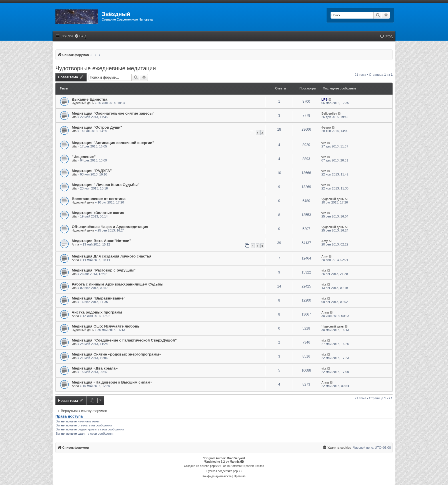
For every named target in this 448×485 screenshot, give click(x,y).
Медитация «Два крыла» (95, 368)
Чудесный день (83, 103)
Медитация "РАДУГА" (92, 171)
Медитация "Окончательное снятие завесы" (113, 113)
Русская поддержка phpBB (224, 471)
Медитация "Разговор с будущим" (104, 270)
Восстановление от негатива (99, 199)
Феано (326, 127)
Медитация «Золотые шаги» (98, 213)
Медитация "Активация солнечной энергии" (113, 143)
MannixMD (237, 462)
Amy (325, 241)
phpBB (214, 466)
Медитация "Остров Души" (97, 127)
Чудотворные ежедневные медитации (106, 68)
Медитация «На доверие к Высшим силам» (112, 382)
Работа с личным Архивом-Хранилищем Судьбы (118, 284)
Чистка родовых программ (97, 312)
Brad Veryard (236, 458)
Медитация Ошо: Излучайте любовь (106, 326)
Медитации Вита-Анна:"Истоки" (101, 241)
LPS (324, 99)
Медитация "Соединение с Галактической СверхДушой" (124, 340)
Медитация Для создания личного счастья (112, 256)
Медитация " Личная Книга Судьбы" (106, 185)
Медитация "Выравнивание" (99, 298)
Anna (75, 244)
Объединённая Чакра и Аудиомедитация (110, 227)
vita (74, 117)
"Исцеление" (84, 157)
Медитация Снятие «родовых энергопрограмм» (116, 354)
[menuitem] (80, 36)
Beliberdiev (329, 113)
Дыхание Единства (90, 99)
